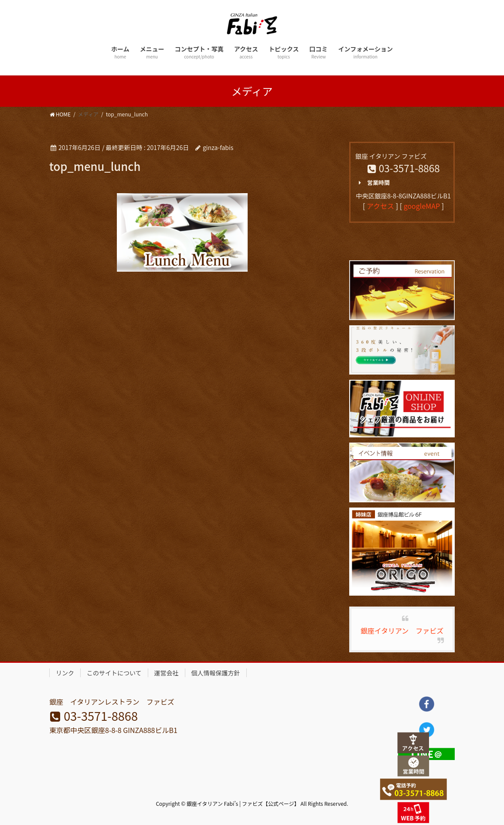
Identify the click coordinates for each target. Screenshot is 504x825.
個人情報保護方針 (216, 673)
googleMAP (422, 206)
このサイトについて (114, 673)
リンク (65, 673)
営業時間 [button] (373, 183)
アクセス (380, 206)
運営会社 (167, 673)
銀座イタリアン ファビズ (402, 631)
